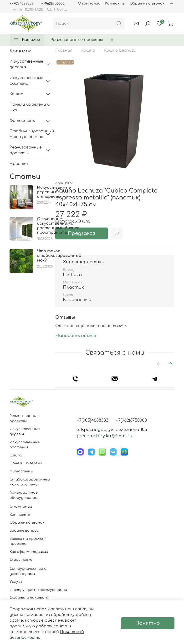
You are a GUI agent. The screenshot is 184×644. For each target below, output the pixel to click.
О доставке (21, 560)
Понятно (148, 623)
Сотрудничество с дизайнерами (28, 571)
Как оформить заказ (29, 552)
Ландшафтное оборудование (24, 495)
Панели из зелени (26, 463)
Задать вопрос (24, 530)
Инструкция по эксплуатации (38, 590)
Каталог (27, 40)
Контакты (115, 3)
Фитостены (23, 121)
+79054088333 (21, 4)
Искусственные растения (26, 81)
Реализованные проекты (77, 40)
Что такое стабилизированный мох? (59, 256)
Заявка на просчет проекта (28, 541)
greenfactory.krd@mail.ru (105, 436)
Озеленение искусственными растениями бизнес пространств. (58, 226)
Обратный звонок (147, 3)
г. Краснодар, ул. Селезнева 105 (112, 430)
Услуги (16, 582)
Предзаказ (82, 233)
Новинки (19, 164)
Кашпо (88, 50)
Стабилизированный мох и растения (26, 134)
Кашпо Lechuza (120, 50)
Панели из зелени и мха (30, 107)
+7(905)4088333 (92, 420)
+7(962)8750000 (131, 420)
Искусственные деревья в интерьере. (54, 192)
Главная (64, 50)
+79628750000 (53, 4)
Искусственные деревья (26, 64)
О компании (89, 3)
